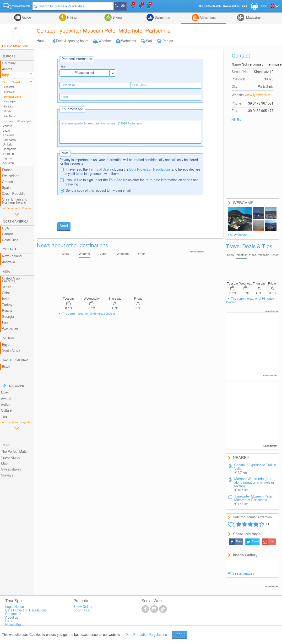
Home (41, 41)
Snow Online (83, 607)
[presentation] (94, 209)
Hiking (71, 18)
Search (120, 6)
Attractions (207, 18)
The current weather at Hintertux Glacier (88, 314)
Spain (6, 188)
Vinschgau (10, 102)
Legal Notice (15, 607)
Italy (5, 75)
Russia (7, 311)
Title (63, 67)
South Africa (11, 351)
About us (12, 618)
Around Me (127, 7)
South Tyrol (11, 82)
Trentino (8, 154)
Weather (105, 41)
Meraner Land (13, 97)
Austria (7, 69)
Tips (4, 417)
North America (16, 222)
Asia (6, 272)
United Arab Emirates (11, 280)
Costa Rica (10, 240)
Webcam (264, 255)
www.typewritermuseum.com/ (259, 95)
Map (4, 464)
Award (6, 399)
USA (5, 229)
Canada (8, 234)
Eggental (9, 87)
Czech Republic (14, 194)
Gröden (8, 112)
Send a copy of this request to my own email (98, 191)
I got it (180, 634)
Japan (7, 287)
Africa (8, 338)
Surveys (7, 476)
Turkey (7, 305)
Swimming (162, 18)
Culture (6, 411)
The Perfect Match (15, 452)
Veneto (7, 126)
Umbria (8, 145)
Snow (231, 255)
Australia (8, 262)
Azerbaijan (10, 329)
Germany (9, 63)
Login (264, 6)
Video (253, 255)
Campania (9, 149)
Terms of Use (99, 170)
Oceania (10, 249)
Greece (7, 182)
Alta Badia (10, 117)
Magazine (253, 18)
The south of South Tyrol (18, 121)
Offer (275, 255)
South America (16, 360)
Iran (5, 323)
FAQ (9, 621)
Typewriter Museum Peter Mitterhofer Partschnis (253, 500)
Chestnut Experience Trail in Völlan (255, 469)
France (7, 170)
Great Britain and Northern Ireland (15, 201)
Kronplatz (9, 92)
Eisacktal (9, 107)
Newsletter (13, 625)
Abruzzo (8, 163)
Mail (272, 542)
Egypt (6, 345)
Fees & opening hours (72, 41)
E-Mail (238, 120)
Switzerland (11, 176)
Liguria (7, 159)
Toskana (8, 135)
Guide (26, 18)
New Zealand (12, 256)
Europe (9, 57)
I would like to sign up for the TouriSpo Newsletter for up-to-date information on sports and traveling (132, 182)
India (6, 299)
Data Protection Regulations (150, 170)
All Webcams (239, 235)
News (5, 393)
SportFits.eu (82, 610)
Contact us (13, 614)
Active (6, 405)
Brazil (6, 367)
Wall (149, 41)
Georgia (8, 317)
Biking (117, 18)
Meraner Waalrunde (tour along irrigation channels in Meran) (254, 485)
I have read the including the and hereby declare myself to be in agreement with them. (133, 172)
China (6, 293)
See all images (243, 574)
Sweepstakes (11, 470)
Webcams (129, 41)
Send (64, 226)
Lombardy (9, 140)
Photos (168, 41)
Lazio (6, 131)
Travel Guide (11, 458)
